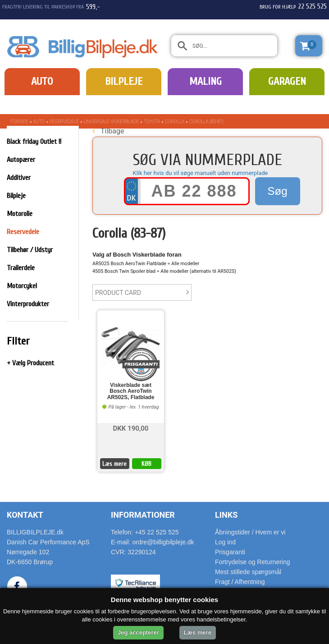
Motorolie (20, 214)
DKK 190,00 (131, 428)
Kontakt (25, 515)
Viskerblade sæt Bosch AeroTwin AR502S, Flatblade (131, 391)
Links (226, 515)
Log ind (225, 542)
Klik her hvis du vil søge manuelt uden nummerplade (201, 173)
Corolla (175, 122)
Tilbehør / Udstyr (30, 250)
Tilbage (108, 131)
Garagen (287, 81)
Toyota (152, 122)
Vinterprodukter (28, 304)
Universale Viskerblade (111, 122)
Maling (206, 81)
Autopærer (21, 160)
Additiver (19, 178)
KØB (146, 464)
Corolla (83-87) (206, 122)
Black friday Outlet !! (34, 142)
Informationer (143, 515)
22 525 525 (312, 6)
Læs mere (114, 464)
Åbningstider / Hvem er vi (250, 532)
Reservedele (64, 122)
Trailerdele (21, 268)
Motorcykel (22, 286)
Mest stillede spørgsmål (248, 572)
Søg (277, 191)
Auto (42, 81)
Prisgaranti (230, 552)
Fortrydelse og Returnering (253, 562)
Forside (19, 122)
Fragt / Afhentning (240, 582)
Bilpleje (124, 81)
